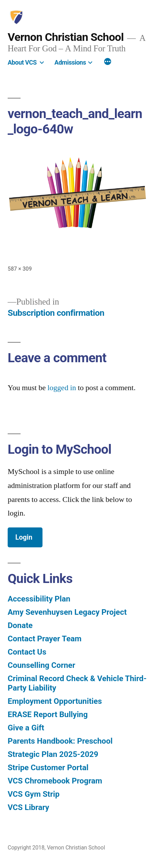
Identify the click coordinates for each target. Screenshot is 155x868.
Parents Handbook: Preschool (60, 741)
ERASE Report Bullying (48, 714)
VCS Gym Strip (34, 794)
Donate (20, 625)
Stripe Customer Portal (48, 767)
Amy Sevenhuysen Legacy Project (67, 612)
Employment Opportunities (55, 701)
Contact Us (27, 652)
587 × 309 (20, 269)
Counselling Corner (41, 665)
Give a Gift (26, 728)
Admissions (70, 62)
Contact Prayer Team (45, 639)
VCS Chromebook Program (55, 781)
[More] (108, 62)
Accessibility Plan (39, 599)
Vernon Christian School (66, 37)
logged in (62, 388)
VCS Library (28, 807)
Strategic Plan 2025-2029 (53, 754)
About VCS (22, 62)
